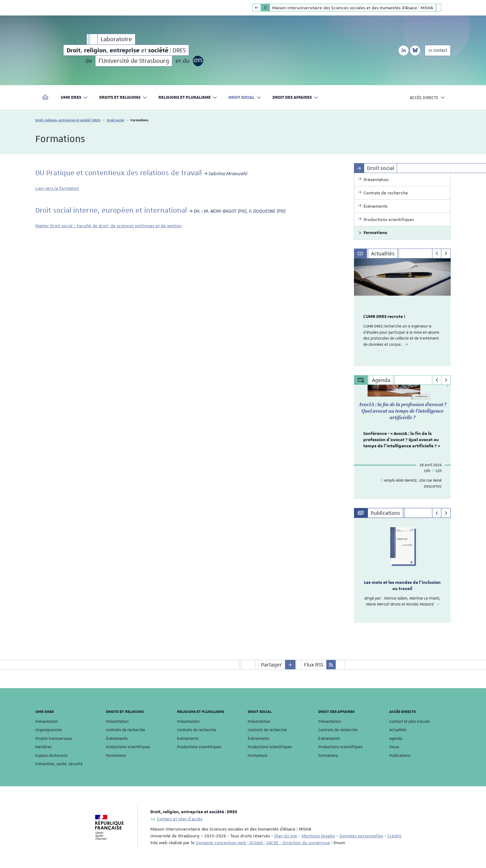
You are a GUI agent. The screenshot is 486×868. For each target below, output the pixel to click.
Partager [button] (272, 665)
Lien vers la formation (57, 188)
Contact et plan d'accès (410, 722)
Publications (400, 756)
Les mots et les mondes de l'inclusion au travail (402, 586)
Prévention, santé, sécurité (59, 764)
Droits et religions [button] (123, 98)
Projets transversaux (53, 739)
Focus (394, 747)
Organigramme (49, 730)
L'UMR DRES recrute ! (384, 317)
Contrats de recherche (126, 730)
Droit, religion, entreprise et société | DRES (68, 120)
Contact (438, 50)
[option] (402, 312)
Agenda (396, 739)
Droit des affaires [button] (296, 98)
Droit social (115, 120)
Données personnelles (361, 836)
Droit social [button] (245, 98)
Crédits (394, 836)
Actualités (398, 730)
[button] (290, 665)
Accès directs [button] (427, 98)
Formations (116, 756)
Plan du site (286, 836)
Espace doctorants (52, 756)
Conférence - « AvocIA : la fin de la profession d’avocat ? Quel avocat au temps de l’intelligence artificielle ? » (402, 440)
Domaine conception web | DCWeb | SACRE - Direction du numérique (263, 843)
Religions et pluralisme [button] (188, 98)
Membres (44, 747)
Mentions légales (318, 836)
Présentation (47, 722)
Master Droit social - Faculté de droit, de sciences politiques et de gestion (108, 226)
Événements (117, 739)
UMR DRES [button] (74, 98)
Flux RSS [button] (314, 665)
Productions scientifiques (128, 747)
